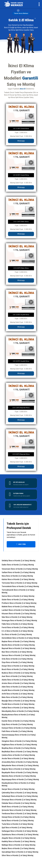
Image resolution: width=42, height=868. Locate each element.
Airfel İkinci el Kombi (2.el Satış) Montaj (17, 694)
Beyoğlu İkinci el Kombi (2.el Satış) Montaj (19, 701)
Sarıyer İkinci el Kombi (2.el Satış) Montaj (18, 789)
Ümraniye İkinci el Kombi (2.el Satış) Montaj (19, 800)
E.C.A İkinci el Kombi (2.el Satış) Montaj (17, 631)
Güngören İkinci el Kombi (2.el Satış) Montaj (19, 741)
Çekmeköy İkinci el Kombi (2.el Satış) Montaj (19, 793)
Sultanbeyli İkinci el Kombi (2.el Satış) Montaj (20, 796)
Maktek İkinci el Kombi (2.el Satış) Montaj (18, 607)
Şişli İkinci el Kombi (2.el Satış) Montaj (17, 828)
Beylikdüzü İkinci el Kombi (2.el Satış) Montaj (20, 752)
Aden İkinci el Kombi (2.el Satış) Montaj (17, 687)
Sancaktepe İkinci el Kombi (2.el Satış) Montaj (20, 852)
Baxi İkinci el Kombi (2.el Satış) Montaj (17, 652)
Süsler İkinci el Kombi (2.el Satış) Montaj (18, 600)
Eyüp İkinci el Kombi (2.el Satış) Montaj (17, 724)
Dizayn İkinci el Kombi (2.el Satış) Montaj (18, 666)
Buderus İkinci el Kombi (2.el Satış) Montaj (19, 673)
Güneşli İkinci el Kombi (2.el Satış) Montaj (18, 817)
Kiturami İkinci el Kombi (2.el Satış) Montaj (19, 614)
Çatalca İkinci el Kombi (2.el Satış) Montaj (18, 755)
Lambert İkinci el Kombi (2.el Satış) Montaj (19, 610)
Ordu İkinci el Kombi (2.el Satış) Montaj (17, 659)
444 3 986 (21, 544)
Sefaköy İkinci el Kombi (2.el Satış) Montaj (19, 561)
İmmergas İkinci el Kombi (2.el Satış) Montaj (19, 621)
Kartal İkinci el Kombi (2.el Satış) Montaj (18, 821)
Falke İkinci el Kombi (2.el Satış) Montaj (17, 624)
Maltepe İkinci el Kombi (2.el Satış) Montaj (19, 845)
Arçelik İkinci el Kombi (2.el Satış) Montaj (18, 690)
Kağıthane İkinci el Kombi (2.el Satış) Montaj (19, 745)
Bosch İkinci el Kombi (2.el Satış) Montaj (18, 669)
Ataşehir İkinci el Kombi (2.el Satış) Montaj (19, 838)
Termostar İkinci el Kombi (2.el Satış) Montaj (19, 583)
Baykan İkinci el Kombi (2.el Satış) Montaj (18, 642)
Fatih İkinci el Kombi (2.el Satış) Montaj (17, 731)
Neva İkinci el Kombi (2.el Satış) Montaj (17, 576)
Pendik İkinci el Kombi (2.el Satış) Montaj (18, 704)
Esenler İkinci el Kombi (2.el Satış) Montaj (18, 721)
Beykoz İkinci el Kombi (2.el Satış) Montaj (18, 848)
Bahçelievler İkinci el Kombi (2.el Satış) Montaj (20, 766)
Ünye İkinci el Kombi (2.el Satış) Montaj (17, 662)
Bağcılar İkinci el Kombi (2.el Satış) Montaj (19, 769)
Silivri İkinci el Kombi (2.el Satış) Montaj (17, 855)
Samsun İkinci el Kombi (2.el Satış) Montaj (19, 655)
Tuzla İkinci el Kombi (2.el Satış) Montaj (17, 824)
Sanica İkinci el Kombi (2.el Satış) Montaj (18, 596)
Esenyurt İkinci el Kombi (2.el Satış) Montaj (19, 728)
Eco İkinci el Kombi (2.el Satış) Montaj (17, 635)
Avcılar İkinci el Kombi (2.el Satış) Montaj (18, 759)
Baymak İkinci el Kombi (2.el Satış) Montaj (19, 648)
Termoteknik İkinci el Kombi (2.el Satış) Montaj (20, 586)
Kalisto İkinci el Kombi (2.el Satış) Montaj (18, 579)
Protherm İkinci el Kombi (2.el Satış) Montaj (19, 603)
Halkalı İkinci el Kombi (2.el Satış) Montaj (18, 708)
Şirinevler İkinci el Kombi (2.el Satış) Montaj (19, 810)
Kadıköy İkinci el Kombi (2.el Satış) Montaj (18, 841)
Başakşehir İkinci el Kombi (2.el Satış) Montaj (20, 773)
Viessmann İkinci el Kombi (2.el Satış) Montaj (20, 569)
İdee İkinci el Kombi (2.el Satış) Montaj (17, 617)
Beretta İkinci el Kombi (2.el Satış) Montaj (18, 645)
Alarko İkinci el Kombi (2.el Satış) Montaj (18, 680)
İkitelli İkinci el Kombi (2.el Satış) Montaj (18, 807)
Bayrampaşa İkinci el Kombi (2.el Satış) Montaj (20, 780)
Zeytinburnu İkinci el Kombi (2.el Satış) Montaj (20, 835)
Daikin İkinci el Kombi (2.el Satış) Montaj (18, 565)
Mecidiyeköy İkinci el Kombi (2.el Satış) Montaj (20, 711)
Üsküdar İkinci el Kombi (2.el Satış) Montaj (19, 803)
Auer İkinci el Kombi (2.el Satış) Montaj (17, 676)
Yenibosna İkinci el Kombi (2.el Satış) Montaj (19, 814)
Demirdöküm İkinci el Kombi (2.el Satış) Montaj (20, 638)
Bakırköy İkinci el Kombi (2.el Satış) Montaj (19, 776)
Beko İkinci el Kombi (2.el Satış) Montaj (17, 697)
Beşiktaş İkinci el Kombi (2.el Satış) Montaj (19, 748)
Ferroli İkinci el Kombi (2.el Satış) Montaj (18, 628)
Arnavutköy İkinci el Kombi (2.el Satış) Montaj (20, 762)
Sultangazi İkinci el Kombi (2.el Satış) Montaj (19, 831)
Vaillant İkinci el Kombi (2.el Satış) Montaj (18, 572)
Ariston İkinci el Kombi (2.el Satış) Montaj (18, 683)
